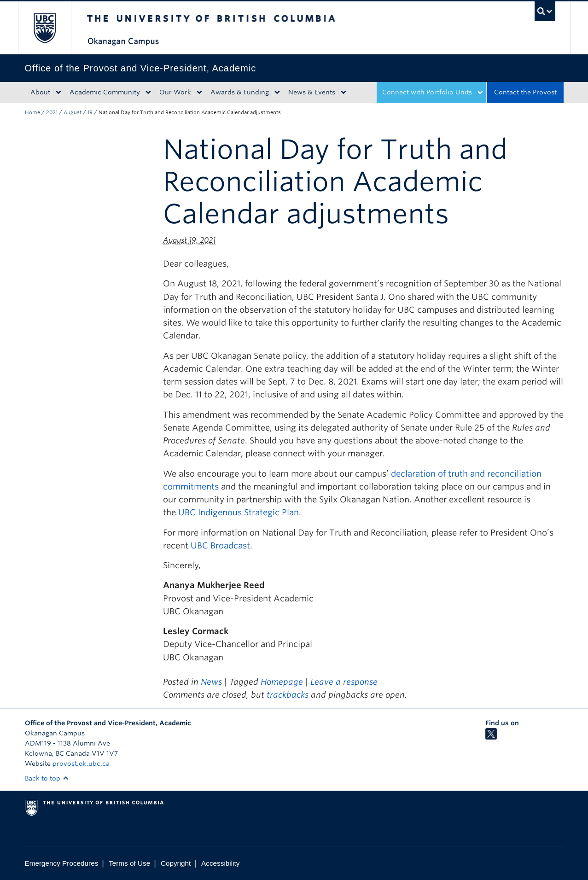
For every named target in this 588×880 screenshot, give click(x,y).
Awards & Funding (240, 92)
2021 (52, 112)
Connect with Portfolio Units (427, 92)
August (73, 112)
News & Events (312, 92)
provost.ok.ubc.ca (81, 763)
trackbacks (288, 695)
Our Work (175, 92)
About (40, 92)
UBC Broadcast (220, 545)
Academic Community (105, 92)
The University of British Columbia (44, 28)
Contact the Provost (525, 92)
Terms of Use (129, 863)
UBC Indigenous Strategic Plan (239, 512)
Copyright (176, 863)
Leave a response (344, 682)
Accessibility (220, 863)
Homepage (282, 682)
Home (32, 112)
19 (90, 112)
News (211, 682)
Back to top (47, 778)
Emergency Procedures (62, 863)
